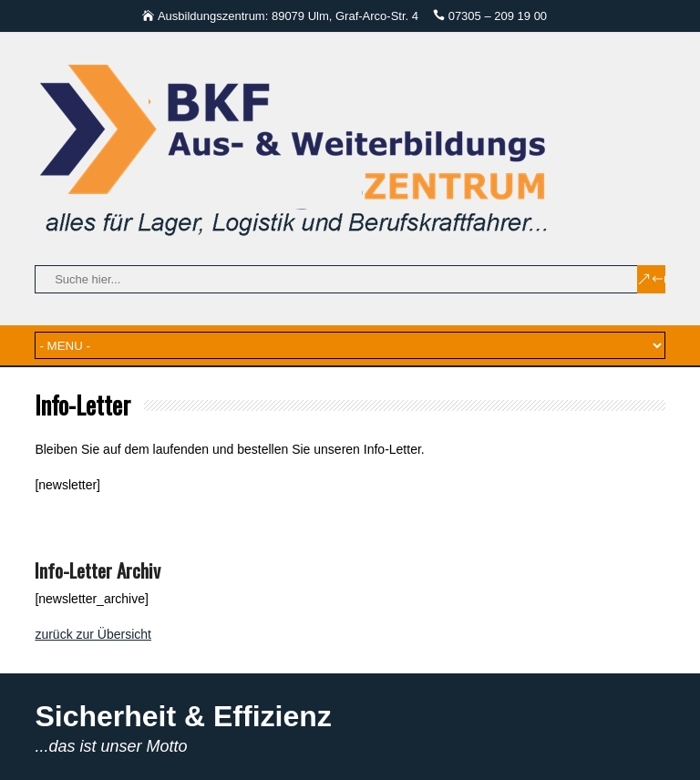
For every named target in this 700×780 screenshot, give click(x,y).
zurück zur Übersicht (93, 634)
